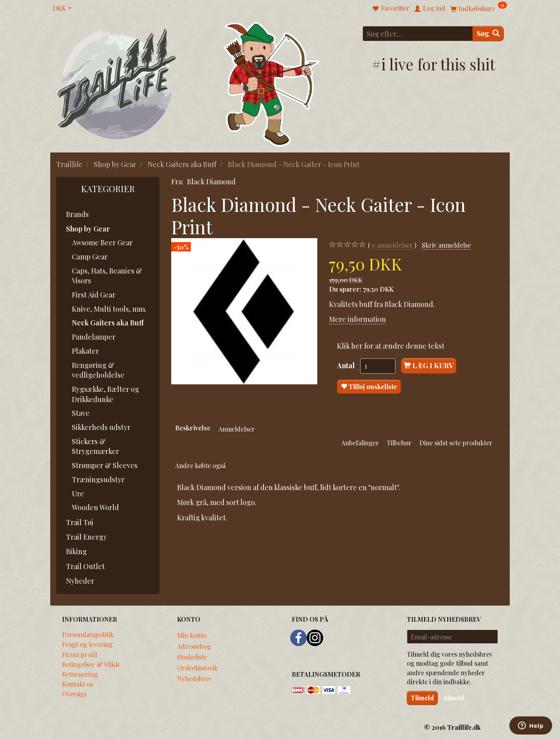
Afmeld (454, 698)
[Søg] (488, 34)
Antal (347, 365)
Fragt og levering (87, 644)
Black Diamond (211, 182)
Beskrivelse (193, 428)
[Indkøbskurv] (479, 8)
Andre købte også (200, 465)
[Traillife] (117, 83)
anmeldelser (392, 245)
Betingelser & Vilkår (91, 664)
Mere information (358, 319)
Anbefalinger (360, 443)
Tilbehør (399, 443)
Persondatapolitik (88, 634)
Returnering (80, 674)
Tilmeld (422, 698)
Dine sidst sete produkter (456, 443)
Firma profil (80, 654)
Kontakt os (78, 684)
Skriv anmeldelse (446, 245)
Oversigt (74, 694)
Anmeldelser (237, 429)
